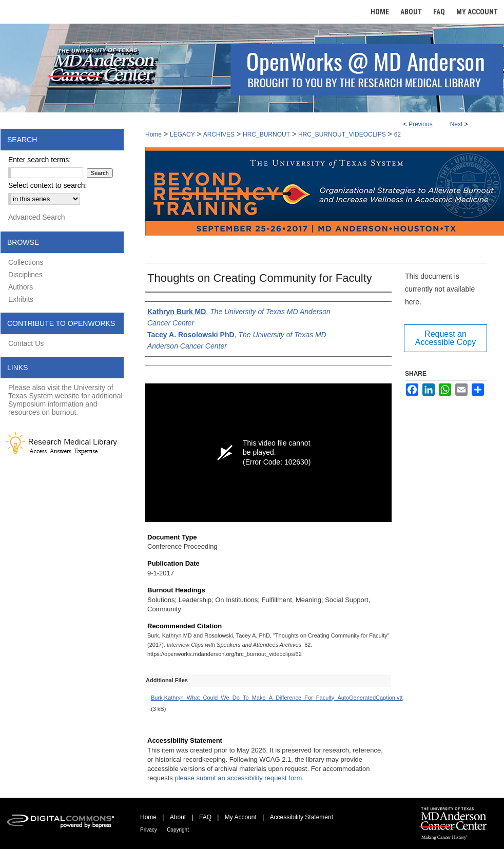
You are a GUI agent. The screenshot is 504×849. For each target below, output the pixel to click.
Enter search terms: (40, 160)
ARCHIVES (219, 134)
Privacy (149, 830)
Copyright (178, 830)
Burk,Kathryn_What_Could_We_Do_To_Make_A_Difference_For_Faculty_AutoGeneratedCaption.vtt (277, 698)
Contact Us (26, 343)
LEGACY (182, 134)
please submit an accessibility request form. (239, 778)
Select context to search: (47, 185)
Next (457, 124)
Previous (421, 124)
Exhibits (21, 299)
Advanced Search (37, 217)
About (178, 817)
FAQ (205, 817)
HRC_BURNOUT (266, 134)
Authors (21, 287)
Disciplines (25, 275)
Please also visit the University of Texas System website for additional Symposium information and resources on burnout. (65, 400)
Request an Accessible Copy (445, 338)
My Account (241, 817)
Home (153, 134)
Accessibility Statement (302, 817)
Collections (26, 262)
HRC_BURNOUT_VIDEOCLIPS (342, 134)
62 (398, 134)
